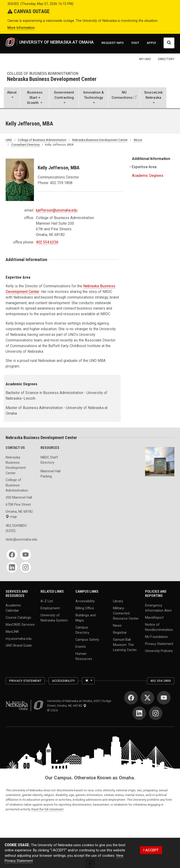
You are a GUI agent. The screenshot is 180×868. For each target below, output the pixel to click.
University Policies (159, 651)
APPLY (151, 43)
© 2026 (53, 710)
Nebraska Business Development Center (52, 79)
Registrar (120, 633)
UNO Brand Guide (19, 645)
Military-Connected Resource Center (126, 613)
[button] (12, 98)
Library (118, 601)
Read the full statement (47, 809)
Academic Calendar (13, 608)
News (117, 625)
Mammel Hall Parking (51, 474)
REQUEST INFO (113, 43)
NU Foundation (156, 637)
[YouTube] (26, 555)
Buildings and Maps (86, 618)
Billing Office (85, 608)
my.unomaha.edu (19, 638)
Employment (50, 608)
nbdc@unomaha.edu (20, 539)
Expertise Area (144, 167)
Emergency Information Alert (158, 608)
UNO (9, 140)
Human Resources (84, 656)
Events (81, 646)
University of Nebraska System (54, 618)
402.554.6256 (47, 242)
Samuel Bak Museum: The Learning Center (125, 645)
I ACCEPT (151, 850)
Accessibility (85, 601)
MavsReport (154, 617)
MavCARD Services (20, 624)
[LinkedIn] (12, 567)
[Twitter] (147, 698)
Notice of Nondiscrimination (159, 627)
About (138, 140)
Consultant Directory (25, 144)
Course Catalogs (18, 617)
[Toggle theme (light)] (88, 681)
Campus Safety (87, 640)
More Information (21, 28)
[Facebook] (12, 555)
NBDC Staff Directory (49, 460)
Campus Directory (82, 630)
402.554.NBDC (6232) (16, 528)
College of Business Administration (43, 74)
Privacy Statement (159, 644)
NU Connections (122, 95)
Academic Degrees (148, 176)
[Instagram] (26, 567)
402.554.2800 (161, 681)
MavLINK (12, 631)
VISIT (135, 43)
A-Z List (47, 601)
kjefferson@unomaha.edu (57, 210)
